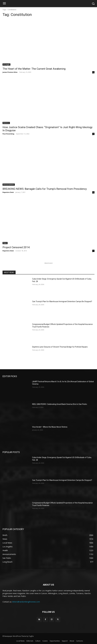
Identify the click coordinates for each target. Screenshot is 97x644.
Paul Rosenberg (8, 134)
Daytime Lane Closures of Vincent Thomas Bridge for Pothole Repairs (60, 347)
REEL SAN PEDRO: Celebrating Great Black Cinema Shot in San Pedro (60, 404)
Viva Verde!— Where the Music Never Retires (50, 427)
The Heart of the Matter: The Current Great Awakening (34, 69)
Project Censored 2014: (16, 247)
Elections (6, 123)
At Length (6, 64)
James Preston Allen (10, 72)
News (5, 243)
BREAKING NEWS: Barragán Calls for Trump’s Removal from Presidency (45, 189)
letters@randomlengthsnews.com (26, 602)
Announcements (9, 185)
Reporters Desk (8, 192)
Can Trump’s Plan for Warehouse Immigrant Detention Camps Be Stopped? (62, 301)
